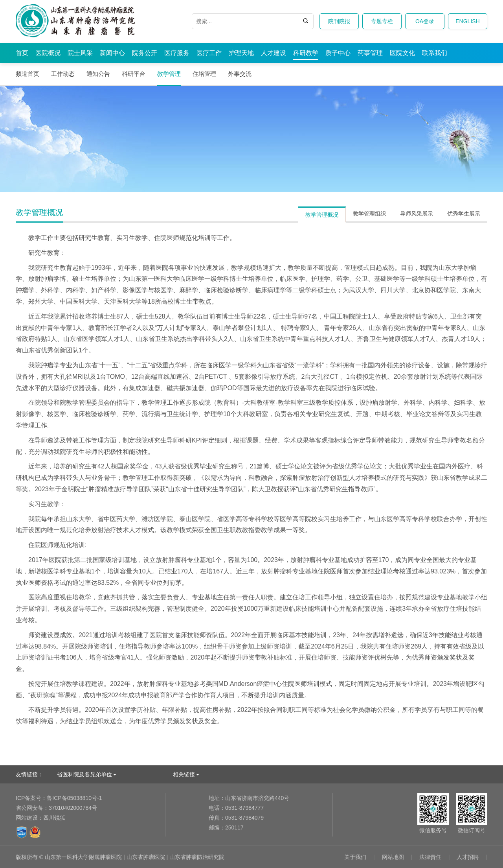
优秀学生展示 (464, 214)
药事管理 (370, 53)
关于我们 (355, 857)
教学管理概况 (322, 215)
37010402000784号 (56, 808)
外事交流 (240, 74)
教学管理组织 (369, 214)
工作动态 (63, 74)
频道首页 (28, 74)
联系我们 (435, 53)
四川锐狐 (54, 818)
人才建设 (274, 53)
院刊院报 (339, 21)
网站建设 (27, 818)
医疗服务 (177, 53)
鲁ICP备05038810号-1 (59, 798)
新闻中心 (112, 53)
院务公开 (145, 53)
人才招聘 (468, 857)
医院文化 (402, 53)
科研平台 (134, 74)
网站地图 (393, 857)
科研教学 (306, 53)
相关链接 (184, 774)
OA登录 (425, 21)
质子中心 (338, 53)
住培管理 (204, 74)
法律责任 (430, 857)
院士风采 (80, 53)
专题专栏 (382, 21)
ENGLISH (467, 21)
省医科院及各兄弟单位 (84, 774)
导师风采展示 (417, 214)
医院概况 (48, 53)
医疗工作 (209, 53)
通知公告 (98, 74)
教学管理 (169, 74)
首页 (22, 53)
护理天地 (241, 53)
